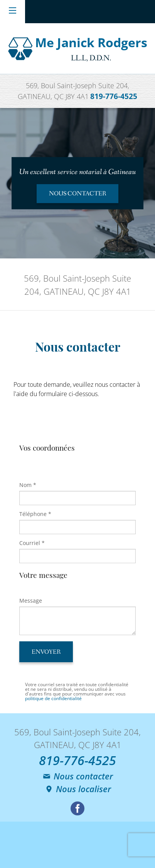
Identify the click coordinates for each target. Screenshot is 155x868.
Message (31, 601)
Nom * (28, 485)
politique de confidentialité (53, 698)
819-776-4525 (114, 96)
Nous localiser (78, 789)
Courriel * (32, 543)
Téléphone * (35, 514)
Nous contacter (77, 776)
